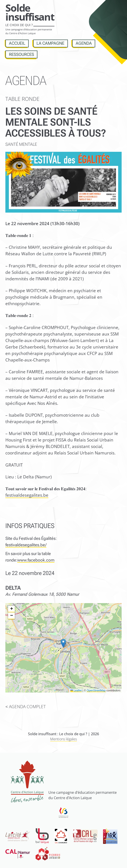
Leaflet (76, 691)
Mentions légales (63, 739)
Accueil (17, 43)
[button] (63, 643)
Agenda (84, 43)
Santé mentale (21, 144)
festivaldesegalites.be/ (26, 545)
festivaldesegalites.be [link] (27, 495)
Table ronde (22, 99)
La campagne (50, 43)
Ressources (22, 54)
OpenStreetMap (96, 691)
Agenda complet (27, 706)
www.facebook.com (36, 560)
